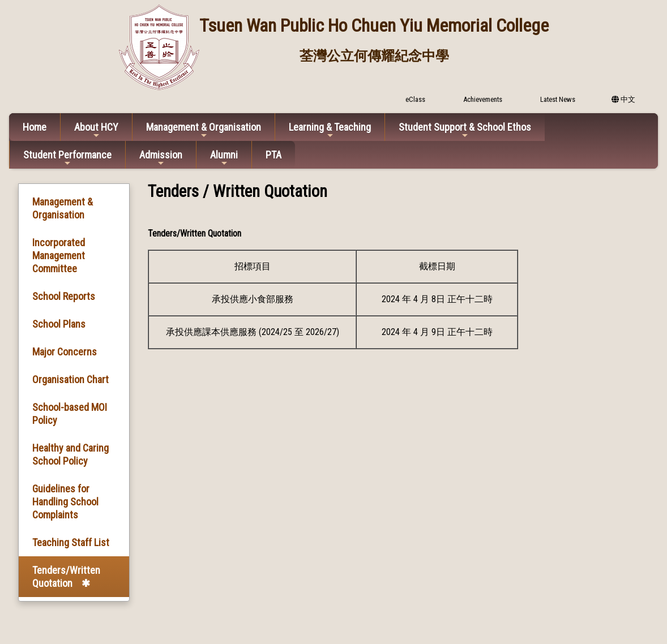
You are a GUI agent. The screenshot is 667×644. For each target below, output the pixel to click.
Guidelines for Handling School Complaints (65, 502)
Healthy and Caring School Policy (70, 454)
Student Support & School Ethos (465, 130)
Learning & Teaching (330, 130)
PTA (273, 155)
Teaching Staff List (71, 542)
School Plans (59, 324)
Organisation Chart (70, 379)
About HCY (96, 130)
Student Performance (67, 158)
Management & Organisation (204, 130)
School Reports (64, 296)
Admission (161, 158)
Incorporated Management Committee (59, 256)
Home (35, 127)
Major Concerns (65, 352)
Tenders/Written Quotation (66, 577)
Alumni (224, 158)
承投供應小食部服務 (253, 299)
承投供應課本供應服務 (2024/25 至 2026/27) (253, 332)
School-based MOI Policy (70, 414)
